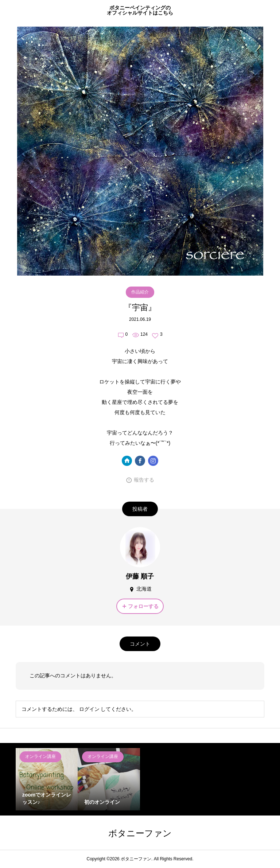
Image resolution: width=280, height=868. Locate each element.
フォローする (143, 606)
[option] (47, 779)
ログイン (89, 709)
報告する (144, 480)
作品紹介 (140, 292)
